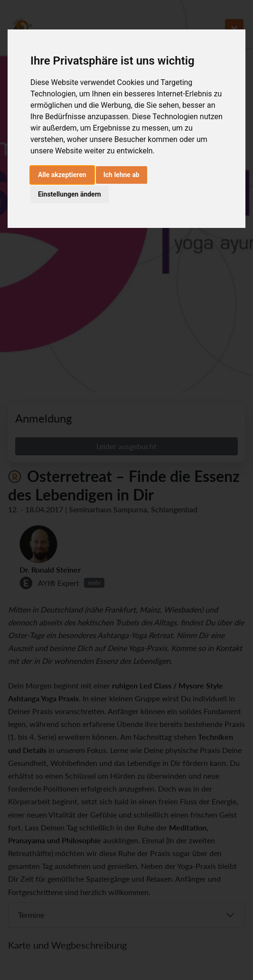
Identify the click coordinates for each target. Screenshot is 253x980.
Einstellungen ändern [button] (70, 194)
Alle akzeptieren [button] (62, 175)
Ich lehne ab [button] (122, 175)
